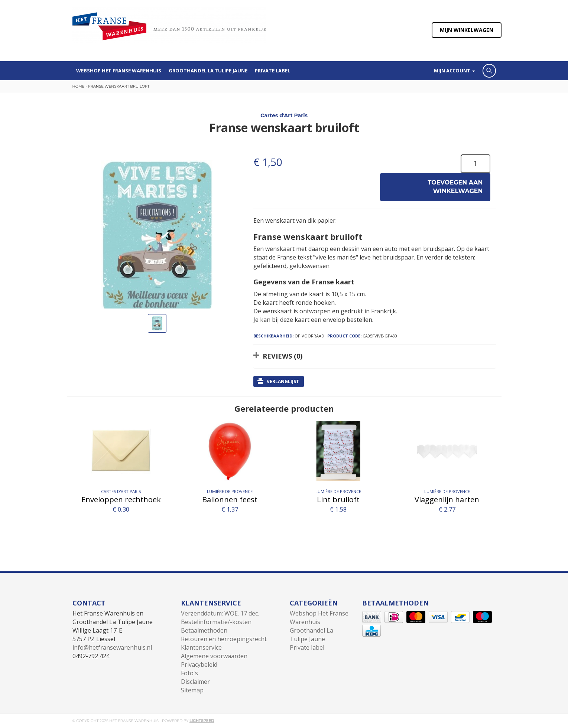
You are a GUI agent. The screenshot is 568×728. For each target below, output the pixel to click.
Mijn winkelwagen (467, 30)
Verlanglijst (278, 381)
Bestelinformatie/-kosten (216, 622)
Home (79, 86)
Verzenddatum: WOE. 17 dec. (220, 613)
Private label (272, 71)
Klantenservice (201, 647)
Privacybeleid (199, 665)
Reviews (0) (283, 356)
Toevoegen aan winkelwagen (455, 187)
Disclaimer (195, 682)
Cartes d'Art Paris (284, 115)
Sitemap (192, 690)
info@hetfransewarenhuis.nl (112, 647)
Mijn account (455, 71)
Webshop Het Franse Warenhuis (119, 71)
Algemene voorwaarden (214, 656)
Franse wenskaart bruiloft (119, 86)
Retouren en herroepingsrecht (224, 639)
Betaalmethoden (204, 630)
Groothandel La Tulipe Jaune (208, 71)
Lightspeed (202, 721)
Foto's (189, 673)
